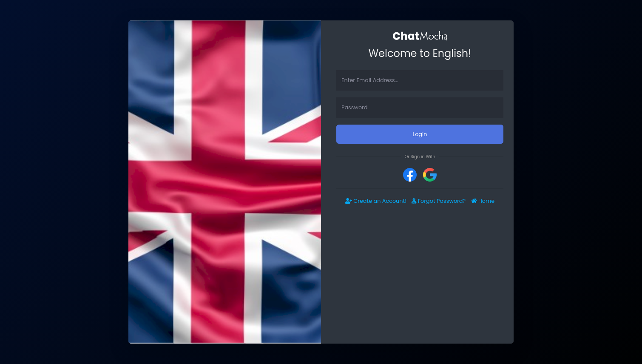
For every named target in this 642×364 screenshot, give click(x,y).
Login (420, 134)
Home (483, 201)
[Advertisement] (420, 280)
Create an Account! (376, 201)
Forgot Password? (439, 201)
